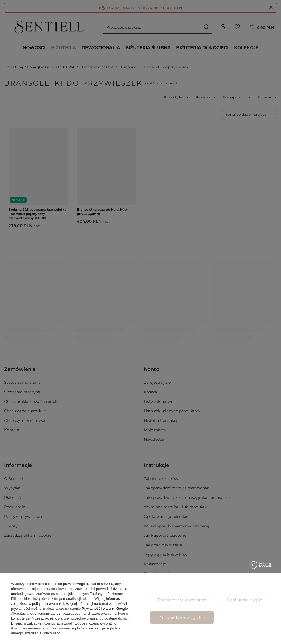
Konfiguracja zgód (245, 600)
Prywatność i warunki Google (105, 608)
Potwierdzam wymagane (182, 600)
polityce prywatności (48, 604)
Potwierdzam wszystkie (182, 618)
